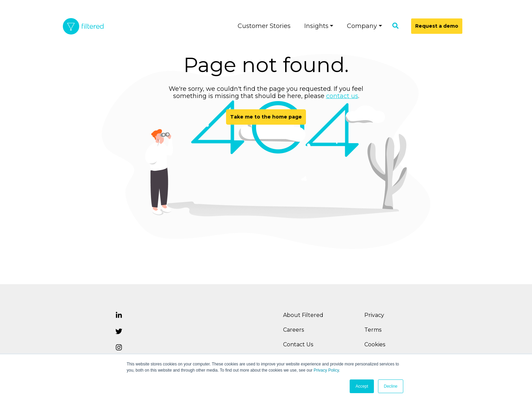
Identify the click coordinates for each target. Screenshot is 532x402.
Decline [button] (391, 386)
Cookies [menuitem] (375, 344)
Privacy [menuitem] (374, 315)
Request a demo (437, 26)
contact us (342, 96)
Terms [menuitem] (373, 330)
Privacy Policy (326, 370)
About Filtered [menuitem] (303, 315)
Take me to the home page (266, 117)
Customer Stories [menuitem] (264, 26)
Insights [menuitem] (316, 26)
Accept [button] (362, 386)
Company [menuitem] (362, 26)
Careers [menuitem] (293, 330)
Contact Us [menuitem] (298, 344)
